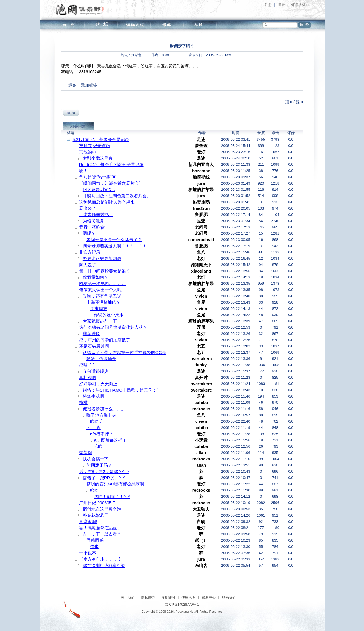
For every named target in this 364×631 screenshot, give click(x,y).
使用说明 (188, 597)
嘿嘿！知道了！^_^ (112, 496)
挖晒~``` (87, 365)
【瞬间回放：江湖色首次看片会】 (111, 183)
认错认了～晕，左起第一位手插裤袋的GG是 (124, 352)
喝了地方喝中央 (101, 415)
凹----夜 (94, 428)
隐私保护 (148, 597)
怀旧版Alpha (301, 5)
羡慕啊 (85, 453)
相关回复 (78, 126)
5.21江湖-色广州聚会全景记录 (101, 139)
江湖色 (136, 55)
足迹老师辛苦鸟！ (96, 215)
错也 (94, 547)
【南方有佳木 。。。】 (101, 559)
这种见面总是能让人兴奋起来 (107, 202)
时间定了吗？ (99, 465)
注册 (268, 5)
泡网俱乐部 (81, 9)
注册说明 (168, 597)
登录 (282, 5)
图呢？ (89, 233)
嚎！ (83, 171)
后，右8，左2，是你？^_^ (104, 471)
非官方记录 (90, 252)
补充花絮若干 (96, 515)
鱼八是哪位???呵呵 (98, 177)
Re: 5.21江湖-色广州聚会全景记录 (111, 164)
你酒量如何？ (96, 277)
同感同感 (95, 540)
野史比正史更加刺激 (102, 258)
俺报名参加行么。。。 (104, 409)
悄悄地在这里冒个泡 (102, 509)
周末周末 (99, 309)
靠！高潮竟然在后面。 (100, 528)
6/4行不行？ (102, 434)
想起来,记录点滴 (95, 146)
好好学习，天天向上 (98, 384)
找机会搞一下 (96, 459)
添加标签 (89, 85)
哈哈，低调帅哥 (101, 359)
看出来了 (88, 208)
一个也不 (88, 553)
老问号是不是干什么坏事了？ (114, 240)
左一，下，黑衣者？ (102, 534)
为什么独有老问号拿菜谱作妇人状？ (113, 327)
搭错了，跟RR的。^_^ (104, 478)
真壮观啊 (88, 377)
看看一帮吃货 (92, 227)
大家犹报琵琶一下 (100, 321)
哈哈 (98, 446)
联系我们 (229, 597)
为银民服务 (93, 221)
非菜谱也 (91, 334)
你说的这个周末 (109, 315)
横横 (83, 402)
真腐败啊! (88, 522)
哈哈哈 (97, 421)
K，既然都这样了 (110, 440)
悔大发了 (88, 265)
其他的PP (88, 152)
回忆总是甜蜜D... (99, 189)
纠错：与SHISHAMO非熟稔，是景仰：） (122, 390)
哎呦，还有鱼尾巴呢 (102, 296)
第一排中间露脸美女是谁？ (105, 271)
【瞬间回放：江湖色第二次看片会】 (117, 196)
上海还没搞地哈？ (104, 302)
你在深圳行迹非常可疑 (104, 565)
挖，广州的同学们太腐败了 (105, 340)
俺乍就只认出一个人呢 (100, 290)
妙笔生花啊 (93, 396)
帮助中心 (209, 597)
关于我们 (128, 597)
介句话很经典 (96, 371)
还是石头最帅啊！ (96, 346)
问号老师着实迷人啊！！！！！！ (115, 246)
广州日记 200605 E (97, 503)
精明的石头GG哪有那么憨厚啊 (115, 484)
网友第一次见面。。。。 (103, 283)
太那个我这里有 (98, 158)
